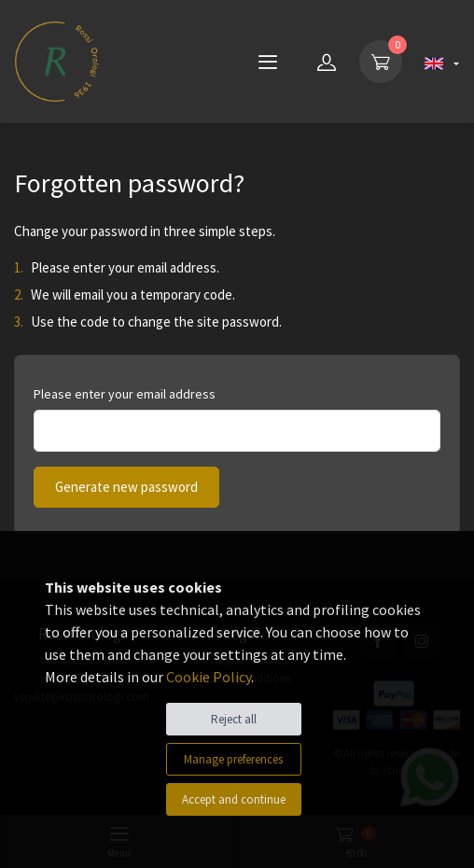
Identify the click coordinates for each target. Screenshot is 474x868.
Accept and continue (234, 799)
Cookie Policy (209, 677)
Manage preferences (233, 759)
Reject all (234, 719)
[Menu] (268, 62)
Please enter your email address (125, 394)
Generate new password (126, 487)
